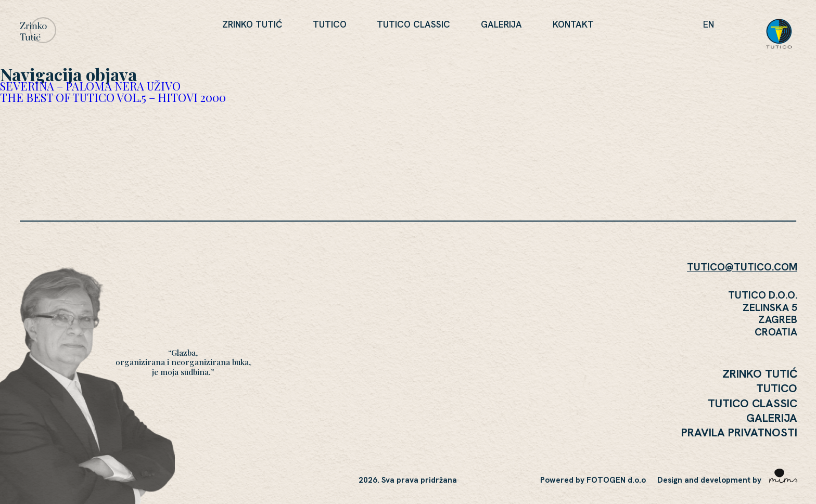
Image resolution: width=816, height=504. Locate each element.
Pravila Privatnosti (739, 433)
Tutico (330, 24)
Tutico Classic (413, 24)
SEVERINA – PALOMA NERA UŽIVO (90, 86)
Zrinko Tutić (252, 24)
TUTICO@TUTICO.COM (742, 267)
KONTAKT (573, 24)
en (709, 24)
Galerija (501, 24)
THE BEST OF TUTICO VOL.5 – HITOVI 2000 (113, 97)
